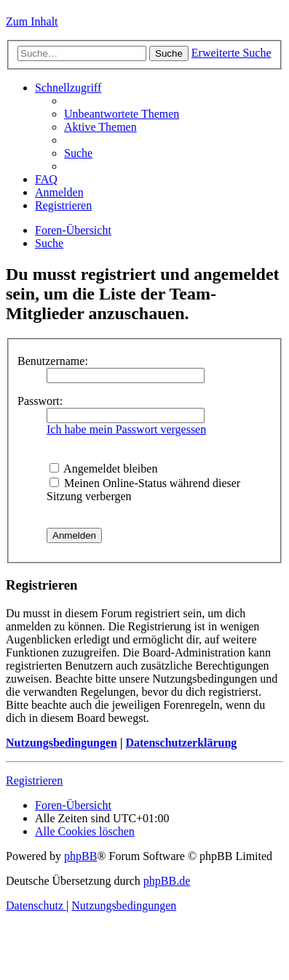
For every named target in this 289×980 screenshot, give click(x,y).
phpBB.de (167, 881)
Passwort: (40, 401)
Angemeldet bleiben (103, 469)
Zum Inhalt (32, 21)
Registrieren (34, 780)
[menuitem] (122, 114)
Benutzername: (53, 361)
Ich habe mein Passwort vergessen (126, 429)
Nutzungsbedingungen (62, 743)
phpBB (80, 856)
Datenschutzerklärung (181, 743)
